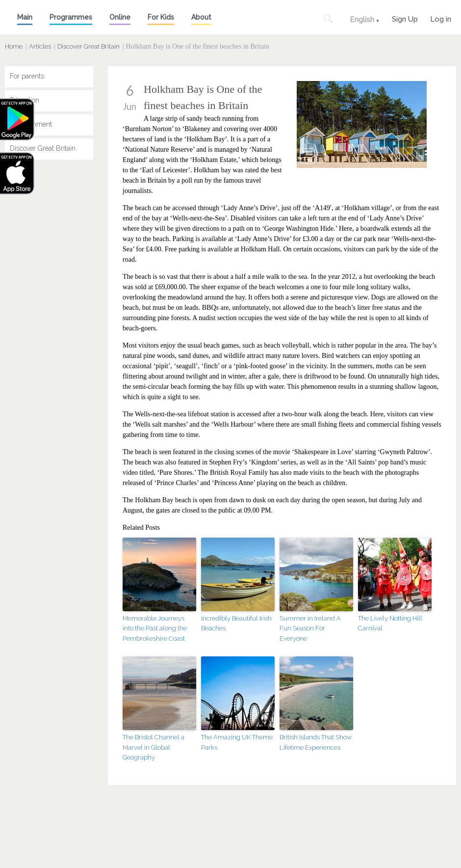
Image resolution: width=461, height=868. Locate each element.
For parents (27, 76)
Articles (40, 46)
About (201, 17)
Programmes (71, 17)
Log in (441, 18)
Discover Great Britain (89, 46)
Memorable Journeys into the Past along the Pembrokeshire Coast (155, 629)
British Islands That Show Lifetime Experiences (316, 742)
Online (120, 17)
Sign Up (405, 18)
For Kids (161, 17)
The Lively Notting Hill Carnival (390, 624)
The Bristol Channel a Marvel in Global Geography (154, 747)
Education (25, 100)
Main (25, 17)
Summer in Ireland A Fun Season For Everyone (310, 629)
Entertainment (31, 124)
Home (14, 46)
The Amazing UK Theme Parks (237, 742)
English (362, 20)
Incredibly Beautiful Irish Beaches (236, 624)
